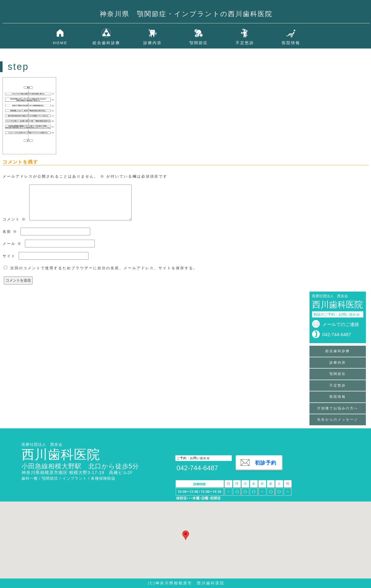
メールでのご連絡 (341, 324)
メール (12, 244)
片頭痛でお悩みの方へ (338, 408)
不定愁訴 (245, 43)
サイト (9, 256)
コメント (14, 219)
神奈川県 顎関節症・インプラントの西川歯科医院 (186, 14)
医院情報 (291, 43)
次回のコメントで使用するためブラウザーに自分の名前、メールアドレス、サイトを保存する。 (104, 268)
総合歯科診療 (106, 43)
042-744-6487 (337, 335)
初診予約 (266, 463)
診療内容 (153, 43)
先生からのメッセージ (338, 420)
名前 (10, 232)
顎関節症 (199, 43)
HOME (60, 43)
